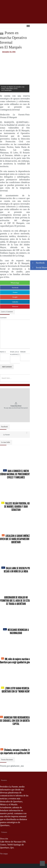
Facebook (15, 288)
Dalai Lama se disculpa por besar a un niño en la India (16, 570)
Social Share (39, 268)
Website (23, 352)
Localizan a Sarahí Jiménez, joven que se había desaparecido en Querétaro (16, 539)
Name (3, 352)
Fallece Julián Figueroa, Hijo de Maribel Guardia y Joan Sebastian (16, 507)
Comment (3, 318)
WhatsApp (15, 283)
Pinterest (15, 307)
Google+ (15, 297)
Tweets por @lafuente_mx (12, 766)
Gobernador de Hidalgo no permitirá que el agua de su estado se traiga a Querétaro (16, 601)
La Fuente (6, 435)
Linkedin (15, 302)
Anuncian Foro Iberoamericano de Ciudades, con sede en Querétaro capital (16, 721)
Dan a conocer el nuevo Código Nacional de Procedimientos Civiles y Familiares (16, 474)
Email (15, 353)
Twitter (15, 292)
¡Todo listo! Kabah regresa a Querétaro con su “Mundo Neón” (16, 690)
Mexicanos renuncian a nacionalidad (16, 631)
